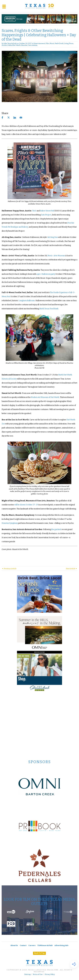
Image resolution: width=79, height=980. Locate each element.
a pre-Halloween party (46, 274)
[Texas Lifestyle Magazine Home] (39, 6)
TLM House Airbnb (45, 945)
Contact (23, 945)
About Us (14, 945)
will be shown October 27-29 (26, 505)
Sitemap (27, 974)
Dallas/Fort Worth (14, 45)
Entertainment (39, 43)
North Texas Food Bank (49, 309)
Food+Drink (59, 43)
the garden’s (56, 529)
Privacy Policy (50, 974)
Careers (32, 945)
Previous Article (9, 569)
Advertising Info (61, 945)
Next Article (72, 569)
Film (47, 43)
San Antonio (33, 45)
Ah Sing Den (53, 237)
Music (52, 43)
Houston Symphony (10, 523)
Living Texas (69, 43)
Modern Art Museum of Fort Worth (45, 397)
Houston (24, 45)
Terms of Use (38, 974)
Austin (4, 45)
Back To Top (39, 953)
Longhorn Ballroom (27, 301)
